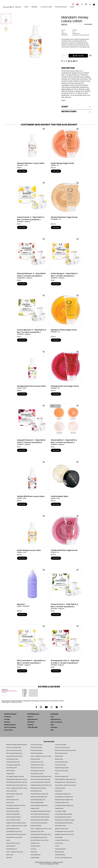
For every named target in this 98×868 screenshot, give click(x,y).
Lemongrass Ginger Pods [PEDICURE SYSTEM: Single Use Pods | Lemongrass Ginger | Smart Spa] (13, 765)
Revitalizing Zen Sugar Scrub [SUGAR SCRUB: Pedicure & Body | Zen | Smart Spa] (14, 794)
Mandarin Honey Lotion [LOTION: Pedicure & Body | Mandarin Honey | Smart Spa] (62, 829)
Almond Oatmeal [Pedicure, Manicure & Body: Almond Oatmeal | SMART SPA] (36, 855)
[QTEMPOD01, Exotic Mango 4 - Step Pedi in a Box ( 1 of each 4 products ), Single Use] (66, 258)
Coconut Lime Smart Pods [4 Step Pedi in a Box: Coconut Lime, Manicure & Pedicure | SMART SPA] (62, 747)
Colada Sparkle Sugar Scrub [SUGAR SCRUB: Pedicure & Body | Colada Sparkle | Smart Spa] (63, 794)
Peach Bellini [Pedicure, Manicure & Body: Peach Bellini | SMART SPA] (59, 791)
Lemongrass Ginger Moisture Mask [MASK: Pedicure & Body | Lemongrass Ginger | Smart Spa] (40, 811)
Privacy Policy (8, 730)
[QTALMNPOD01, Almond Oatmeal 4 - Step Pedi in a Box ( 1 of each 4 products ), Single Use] (32, 258)
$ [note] (19, 168)
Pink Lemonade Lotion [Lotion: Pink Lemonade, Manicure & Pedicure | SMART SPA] (61, 753)
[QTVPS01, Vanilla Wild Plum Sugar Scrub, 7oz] (66, 534)
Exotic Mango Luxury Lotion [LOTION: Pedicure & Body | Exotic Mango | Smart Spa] (14, 831)
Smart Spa (54, 727)
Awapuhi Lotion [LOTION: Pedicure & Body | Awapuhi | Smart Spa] (35, 843)
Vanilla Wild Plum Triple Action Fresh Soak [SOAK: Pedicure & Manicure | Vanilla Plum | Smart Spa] (65, 779)
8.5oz (68, 32)
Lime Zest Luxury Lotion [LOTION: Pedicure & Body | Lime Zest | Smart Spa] (37, 831)
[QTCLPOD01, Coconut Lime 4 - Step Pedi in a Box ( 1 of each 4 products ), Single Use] (66, 589)
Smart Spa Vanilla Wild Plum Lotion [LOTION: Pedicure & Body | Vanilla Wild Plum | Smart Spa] (41, 834)
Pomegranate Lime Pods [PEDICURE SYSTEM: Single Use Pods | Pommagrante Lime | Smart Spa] (38, 771)
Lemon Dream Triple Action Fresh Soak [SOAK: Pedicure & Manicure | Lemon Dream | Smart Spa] (65, 785)
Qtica (52, 725)
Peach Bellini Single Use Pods (14, 756)
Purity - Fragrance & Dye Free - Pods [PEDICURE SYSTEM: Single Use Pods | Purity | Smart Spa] (41, 756)
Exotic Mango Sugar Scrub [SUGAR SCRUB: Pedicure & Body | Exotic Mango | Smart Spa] (38, 800)
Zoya (52, 717)
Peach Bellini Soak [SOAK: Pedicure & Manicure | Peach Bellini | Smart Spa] (11, 791)
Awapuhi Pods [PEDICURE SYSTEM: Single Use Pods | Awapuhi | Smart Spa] (59, 756)
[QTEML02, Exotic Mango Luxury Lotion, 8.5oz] (32, 534)
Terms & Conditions (10, 727)
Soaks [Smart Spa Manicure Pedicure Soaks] (57, 774)
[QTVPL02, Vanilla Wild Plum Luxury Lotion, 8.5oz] (32, 480)
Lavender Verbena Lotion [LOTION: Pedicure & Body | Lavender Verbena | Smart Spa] (62, 840)
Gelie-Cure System (56, 722)
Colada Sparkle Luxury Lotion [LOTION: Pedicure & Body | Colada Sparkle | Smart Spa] (39, 837)
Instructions (76, 112)
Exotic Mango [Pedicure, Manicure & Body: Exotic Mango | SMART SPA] (59, 837)
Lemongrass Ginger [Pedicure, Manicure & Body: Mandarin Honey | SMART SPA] (61, 811)
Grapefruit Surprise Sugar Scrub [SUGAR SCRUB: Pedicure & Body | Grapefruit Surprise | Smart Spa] (64, 800)
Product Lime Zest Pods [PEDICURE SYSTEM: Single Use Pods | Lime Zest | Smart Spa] (62, 771)
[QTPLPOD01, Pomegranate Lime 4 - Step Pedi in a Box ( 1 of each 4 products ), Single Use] (66, 645)
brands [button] (34, 7)
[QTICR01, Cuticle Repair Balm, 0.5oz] (66, 480)
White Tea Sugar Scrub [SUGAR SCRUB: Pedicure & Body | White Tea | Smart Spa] (37, 803)
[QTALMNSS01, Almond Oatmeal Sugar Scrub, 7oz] (66, 201)
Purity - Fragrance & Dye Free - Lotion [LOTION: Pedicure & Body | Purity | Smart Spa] (41, 829)
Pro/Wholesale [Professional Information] (61, 7)
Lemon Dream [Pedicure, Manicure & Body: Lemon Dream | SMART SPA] (59, 843)
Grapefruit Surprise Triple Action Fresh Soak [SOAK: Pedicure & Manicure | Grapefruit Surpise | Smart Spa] (41, 785)
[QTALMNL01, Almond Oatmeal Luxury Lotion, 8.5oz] (32, 147)
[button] (12, 7)
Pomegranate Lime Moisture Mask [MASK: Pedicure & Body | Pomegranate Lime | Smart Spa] (65, 820)
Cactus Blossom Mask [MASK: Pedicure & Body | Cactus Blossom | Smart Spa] (13, 811)
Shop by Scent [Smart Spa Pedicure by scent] (59, 759)
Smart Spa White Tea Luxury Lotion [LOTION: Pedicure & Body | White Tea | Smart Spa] (16, 834)
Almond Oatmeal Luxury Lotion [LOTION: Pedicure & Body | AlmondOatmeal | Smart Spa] (40, 840)
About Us (30, 717)
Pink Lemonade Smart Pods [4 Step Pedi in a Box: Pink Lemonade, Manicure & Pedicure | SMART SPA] (14, 750)
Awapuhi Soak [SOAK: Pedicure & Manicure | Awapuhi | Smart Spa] (10, 774)
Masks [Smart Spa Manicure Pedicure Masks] (8, 840)
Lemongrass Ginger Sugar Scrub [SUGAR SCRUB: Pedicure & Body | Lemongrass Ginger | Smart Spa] (64, 805)
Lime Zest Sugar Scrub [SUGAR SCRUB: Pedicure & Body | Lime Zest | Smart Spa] (13, 800)
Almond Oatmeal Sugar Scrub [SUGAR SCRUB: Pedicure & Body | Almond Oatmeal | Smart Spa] (39, 805)
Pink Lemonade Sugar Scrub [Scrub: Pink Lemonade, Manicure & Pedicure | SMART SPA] (14, 753)
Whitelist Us (31, 722)
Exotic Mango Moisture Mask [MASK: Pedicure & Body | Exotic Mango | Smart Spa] (63, 817)
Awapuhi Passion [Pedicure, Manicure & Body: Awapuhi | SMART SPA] (36, 846)
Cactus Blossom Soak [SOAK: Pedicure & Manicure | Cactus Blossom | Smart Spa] (37, 774)
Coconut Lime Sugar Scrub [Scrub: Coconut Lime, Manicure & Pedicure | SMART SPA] (14, 747)
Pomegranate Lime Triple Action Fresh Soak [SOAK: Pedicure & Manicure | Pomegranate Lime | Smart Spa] (65, 782)
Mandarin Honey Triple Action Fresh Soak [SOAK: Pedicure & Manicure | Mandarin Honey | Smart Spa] (17, 785)
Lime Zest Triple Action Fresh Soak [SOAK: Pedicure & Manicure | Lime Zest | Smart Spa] (40, 782)
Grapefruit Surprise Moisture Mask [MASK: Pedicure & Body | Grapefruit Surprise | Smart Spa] (16, 823)
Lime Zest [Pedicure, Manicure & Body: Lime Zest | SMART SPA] (33, 849)
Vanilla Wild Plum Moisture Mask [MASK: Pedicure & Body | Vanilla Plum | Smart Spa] (40, 817)
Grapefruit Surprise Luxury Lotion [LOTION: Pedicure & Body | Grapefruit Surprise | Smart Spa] (64, 834)
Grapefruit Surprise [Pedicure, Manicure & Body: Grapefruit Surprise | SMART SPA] (60, 849)
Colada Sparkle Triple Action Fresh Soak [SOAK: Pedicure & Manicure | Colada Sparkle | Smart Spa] (17, 779)
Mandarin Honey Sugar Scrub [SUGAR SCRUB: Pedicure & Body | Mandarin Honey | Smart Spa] (39, 797)
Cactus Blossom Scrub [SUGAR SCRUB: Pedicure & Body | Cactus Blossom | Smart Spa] (13, 808)
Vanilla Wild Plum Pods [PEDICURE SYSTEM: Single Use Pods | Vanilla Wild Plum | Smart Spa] (37, 765)
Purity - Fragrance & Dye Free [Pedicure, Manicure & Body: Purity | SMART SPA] (15, 852)
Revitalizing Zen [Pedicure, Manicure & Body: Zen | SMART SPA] (60, 852)
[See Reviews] (85, 24)
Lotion (63, 100)
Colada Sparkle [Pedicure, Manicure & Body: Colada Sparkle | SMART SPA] (35, 858)
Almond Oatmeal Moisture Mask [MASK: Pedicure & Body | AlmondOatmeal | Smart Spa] (40, 814)
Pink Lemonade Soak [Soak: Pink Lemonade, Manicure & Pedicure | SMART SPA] (36, 750)
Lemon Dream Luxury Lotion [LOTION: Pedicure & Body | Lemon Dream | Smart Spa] (14, 837)
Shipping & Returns (10, 725)
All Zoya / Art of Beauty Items (63, 858)
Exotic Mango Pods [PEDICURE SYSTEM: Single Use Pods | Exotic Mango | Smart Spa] (12, 768)
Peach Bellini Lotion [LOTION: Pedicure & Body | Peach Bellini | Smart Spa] (61, 826)
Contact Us (7, 717)
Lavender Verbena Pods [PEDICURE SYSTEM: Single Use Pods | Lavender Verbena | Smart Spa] (13, 762)
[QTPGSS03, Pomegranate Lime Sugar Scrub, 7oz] (66, 369)
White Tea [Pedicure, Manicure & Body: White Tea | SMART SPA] (9, 858)
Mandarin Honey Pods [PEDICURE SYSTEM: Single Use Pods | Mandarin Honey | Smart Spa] (37, 768)
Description (68, 68)
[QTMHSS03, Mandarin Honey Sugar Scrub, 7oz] (66, 314)
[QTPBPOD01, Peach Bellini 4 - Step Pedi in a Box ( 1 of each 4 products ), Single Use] (66, 425)
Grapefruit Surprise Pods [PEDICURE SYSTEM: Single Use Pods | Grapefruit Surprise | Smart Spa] (62, 768)
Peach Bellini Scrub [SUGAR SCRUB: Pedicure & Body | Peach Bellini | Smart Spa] (36, 791)
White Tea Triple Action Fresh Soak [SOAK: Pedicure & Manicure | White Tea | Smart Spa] (40, 779)
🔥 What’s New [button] (46, 7)
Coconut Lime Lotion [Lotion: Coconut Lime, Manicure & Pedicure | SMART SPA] (37, 745)
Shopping (30, 725)
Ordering (7, 722)
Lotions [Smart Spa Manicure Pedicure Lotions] (57, 846)
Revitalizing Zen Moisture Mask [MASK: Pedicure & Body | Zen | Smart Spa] (64, 823)
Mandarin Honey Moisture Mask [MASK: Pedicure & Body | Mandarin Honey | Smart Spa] (40, 820)
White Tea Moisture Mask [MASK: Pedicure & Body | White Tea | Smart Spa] (13, 817)
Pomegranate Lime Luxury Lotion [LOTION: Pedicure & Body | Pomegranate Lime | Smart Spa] (64, 831)
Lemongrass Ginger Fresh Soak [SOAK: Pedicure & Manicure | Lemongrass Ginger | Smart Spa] (15, 776)
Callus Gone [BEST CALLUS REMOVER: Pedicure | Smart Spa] (10, 855)
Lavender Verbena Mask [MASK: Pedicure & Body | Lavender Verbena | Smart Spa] (13, 814)
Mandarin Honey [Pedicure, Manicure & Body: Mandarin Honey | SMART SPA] (35, 759)
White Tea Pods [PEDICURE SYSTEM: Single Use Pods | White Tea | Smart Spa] (11, 771)
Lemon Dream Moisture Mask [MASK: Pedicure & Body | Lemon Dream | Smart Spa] (39, 823)
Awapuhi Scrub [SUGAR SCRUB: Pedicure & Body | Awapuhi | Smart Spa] (35, 808)
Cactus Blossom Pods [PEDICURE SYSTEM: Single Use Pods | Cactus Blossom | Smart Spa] (37, 762)
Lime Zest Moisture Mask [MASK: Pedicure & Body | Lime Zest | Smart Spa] (13, 820)
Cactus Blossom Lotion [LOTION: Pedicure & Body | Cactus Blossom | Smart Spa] (13, 843)
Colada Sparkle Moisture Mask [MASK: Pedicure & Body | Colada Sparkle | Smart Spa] (64, 814)
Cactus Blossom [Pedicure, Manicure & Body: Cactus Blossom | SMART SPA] (11, 846)
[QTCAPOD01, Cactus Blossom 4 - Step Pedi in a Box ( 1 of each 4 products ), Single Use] (32, 314)
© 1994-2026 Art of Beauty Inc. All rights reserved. (49, 863)
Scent (76, 107)
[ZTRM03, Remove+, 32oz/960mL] (32, 588)
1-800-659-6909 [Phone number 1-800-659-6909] (32, 727)
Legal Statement (32, 719)
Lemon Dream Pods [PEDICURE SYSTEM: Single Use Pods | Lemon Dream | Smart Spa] (60, 765)
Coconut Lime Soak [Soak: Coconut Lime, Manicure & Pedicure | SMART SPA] (36, 747)
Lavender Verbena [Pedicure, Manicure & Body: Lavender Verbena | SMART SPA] (60, 788)
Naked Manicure (56, 719)
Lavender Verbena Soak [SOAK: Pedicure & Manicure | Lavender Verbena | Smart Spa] (62, 776)
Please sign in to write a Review (9, 692)
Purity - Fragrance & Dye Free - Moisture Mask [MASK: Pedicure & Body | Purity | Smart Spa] (17, 826)
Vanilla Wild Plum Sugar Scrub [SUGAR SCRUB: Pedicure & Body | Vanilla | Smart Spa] (39, 794)
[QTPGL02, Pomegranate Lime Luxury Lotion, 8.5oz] (32, 369)
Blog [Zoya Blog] (72, 7)
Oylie (52, 730)
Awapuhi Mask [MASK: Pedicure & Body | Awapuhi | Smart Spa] (59, 808)
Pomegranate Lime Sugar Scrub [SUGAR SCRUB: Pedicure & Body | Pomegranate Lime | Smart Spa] (64, 797)
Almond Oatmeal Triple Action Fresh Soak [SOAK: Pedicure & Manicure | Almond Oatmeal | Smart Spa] (41, 776)
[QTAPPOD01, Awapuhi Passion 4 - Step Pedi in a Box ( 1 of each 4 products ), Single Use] (32, 425)
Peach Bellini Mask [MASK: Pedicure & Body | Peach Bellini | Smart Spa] (36, 826)
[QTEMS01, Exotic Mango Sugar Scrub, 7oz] (66, 147)
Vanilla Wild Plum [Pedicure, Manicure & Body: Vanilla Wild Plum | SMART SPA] (60, 855)
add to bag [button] (76, 56)
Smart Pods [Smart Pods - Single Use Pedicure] (34, 852)
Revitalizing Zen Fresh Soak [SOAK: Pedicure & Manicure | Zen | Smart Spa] (38, 788)
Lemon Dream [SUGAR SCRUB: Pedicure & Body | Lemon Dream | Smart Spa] (10, 803)
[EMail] (74, 61)
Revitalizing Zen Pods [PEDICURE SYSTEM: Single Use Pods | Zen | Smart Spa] (12, 759)
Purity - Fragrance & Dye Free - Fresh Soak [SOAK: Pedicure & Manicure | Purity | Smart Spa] (17, 788)
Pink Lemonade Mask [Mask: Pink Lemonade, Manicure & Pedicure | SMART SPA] (37, 753)
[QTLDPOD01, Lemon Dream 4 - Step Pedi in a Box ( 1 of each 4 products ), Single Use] (32, 202)
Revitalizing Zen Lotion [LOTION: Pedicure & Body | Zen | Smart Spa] (13, 829)
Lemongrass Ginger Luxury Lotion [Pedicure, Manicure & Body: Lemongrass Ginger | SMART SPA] (16, 805)
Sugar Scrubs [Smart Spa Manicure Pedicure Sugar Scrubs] (10, 797)
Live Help (7, 719)
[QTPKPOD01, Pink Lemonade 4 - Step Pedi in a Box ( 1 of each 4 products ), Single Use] (32, 645)
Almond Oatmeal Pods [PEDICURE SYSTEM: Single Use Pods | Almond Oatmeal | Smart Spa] (61, 762)
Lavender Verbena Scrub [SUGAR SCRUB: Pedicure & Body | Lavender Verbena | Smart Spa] (62, 803)
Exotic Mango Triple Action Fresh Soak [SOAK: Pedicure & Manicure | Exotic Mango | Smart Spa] (17, 782)
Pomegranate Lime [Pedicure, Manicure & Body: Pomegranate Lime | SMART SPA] (12, 849)
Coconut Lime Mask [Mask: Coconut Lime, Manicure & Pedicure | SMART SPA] (61, 745)
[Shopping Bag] (94, 5)
